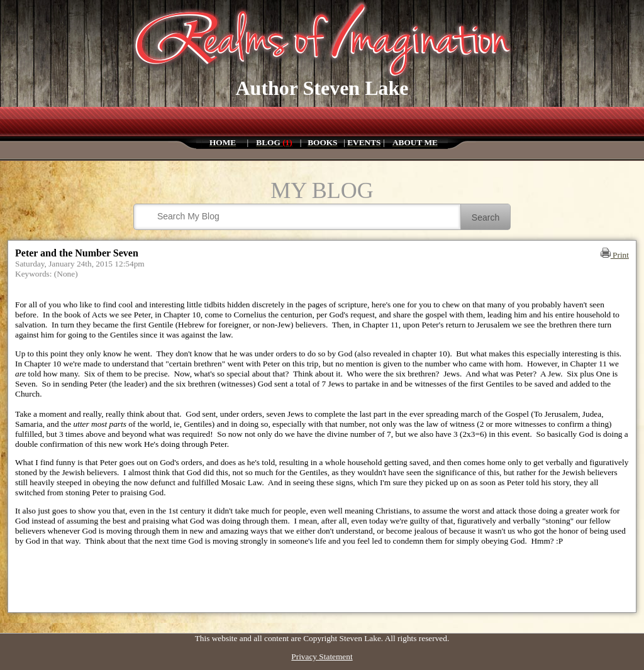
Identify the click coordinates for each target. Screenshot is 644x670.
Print (615, 255)
